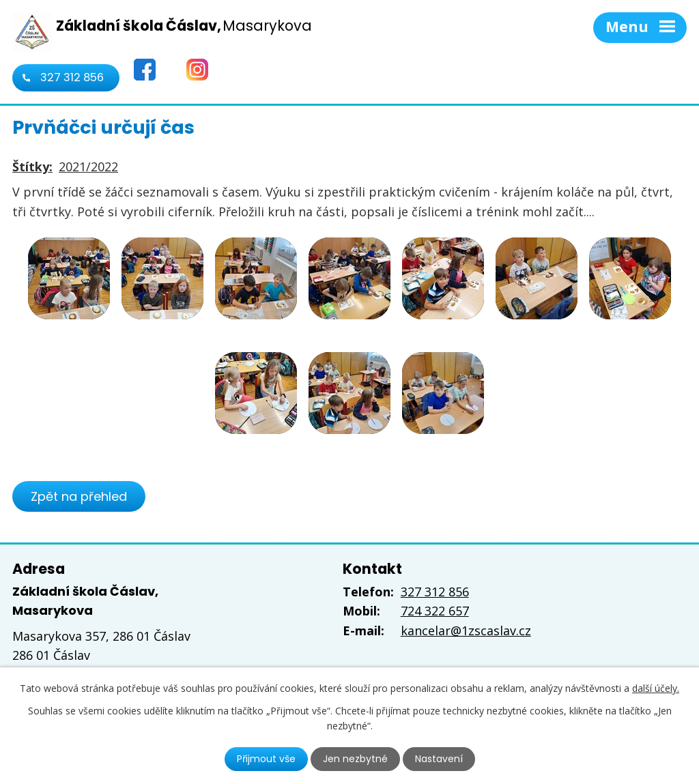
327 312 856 (72, 77)
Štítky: (32, 166)
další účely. (656, 688)
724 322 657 (435, 611)
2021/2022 (88, 166)
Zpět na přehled (79, 496)
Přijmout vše (266, 759)
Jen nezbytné (355, 759)
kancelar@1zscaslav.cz (466, 630)
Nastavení (439, 759)
